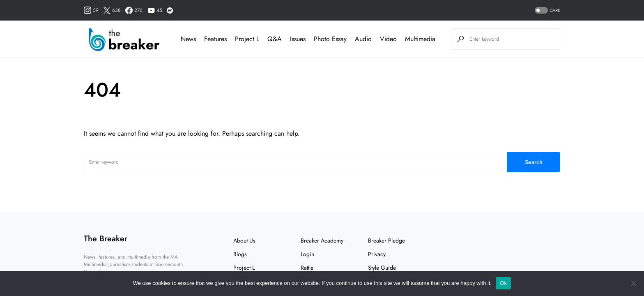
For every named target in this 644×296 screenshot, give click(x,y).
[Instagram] (91, 10)
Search (534, 162)
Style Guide (382, 268)
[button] (547, 10)
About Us (244, 240)
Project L (244, 268)
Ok (503, 283)
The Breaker (106, 239)
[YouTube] (155, 10)
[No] (634, 283)
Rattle (307, 268)
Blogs (240, 254)
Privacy (377, 254)
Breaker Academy (322, 240)
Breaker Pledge (386, 240)
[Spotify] (170, 10)
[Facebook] (134, 10)
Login (307, 254)
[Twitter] (112, 10)
